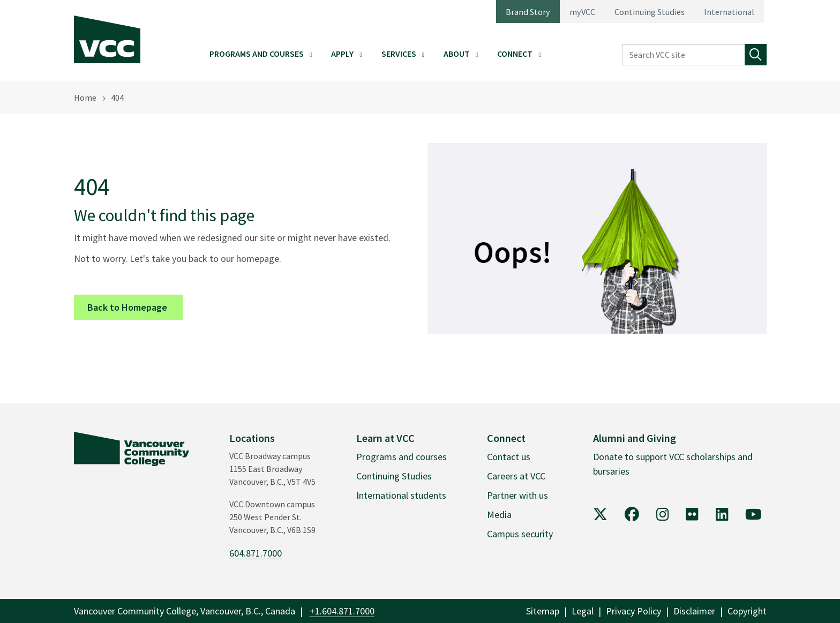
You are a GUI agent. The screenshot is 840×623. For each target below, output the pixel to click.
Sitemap (543, 611)
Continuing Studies (650, 12)
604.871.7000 (256, 553)
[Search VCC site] (684, 55)
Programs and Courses (257, 54)
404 (117, 97)
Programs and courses (402, 457)
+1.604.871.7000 (342, 611)
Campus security (520, 534)
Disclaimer (694, 611)
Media (499, 515)
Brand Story (528, 12)
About (457, 54)
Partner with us (517, 495)
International (729, 12)
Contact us (509, 457)
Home (85, 97)
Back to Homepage (135, 306)
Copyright (747, 611)
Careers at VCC (516, 476)
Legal (583, 611)
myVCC (582, 12)
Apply (342, 54)
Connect (515, 54)
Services (399, 54)
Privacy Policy (633, 611)
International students (401, 495)
